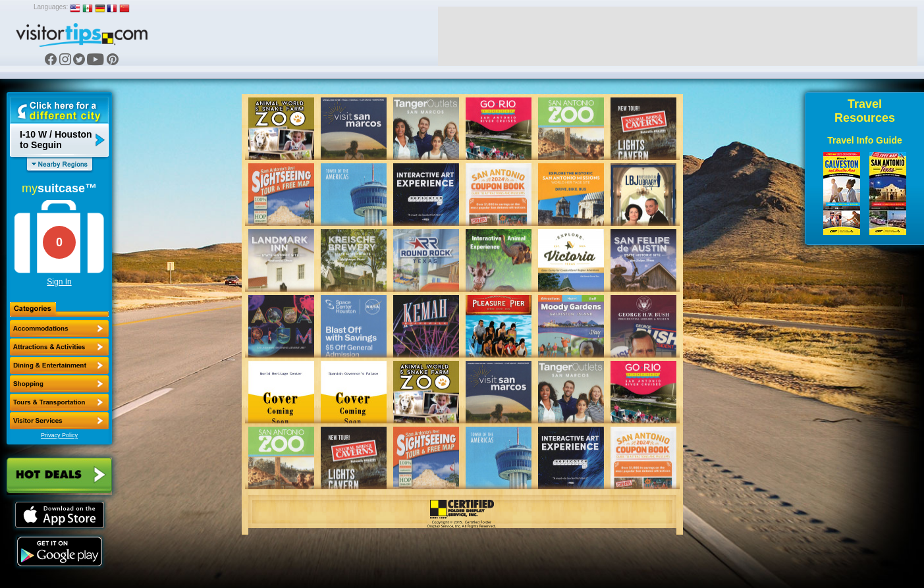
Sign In (59, 282)
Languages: (51, 7)
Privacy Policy (59, 435)
